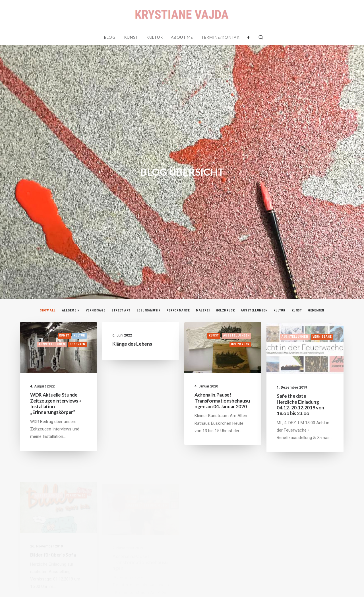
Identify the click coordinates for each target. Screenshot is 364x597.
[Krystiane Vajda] (182, 15)
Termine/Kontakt (222, 37)
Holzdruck (225, 269)
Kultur (154, 37)
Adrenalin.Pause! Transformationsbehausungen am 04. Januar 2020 (222, 363)
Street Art (121, 269)
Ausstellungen (254, 269)
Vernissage (96, 269)
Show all (48, 269)
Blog (110, 37)
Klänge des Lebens (132, 302)
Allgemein (71, 269)
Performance (178, 269)
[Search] (259, 37)
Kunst (131, 37)
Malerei (203, 269)
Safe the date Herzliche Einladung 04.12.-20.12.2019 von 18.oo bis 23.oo (300, 379)
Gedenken (316, 269)
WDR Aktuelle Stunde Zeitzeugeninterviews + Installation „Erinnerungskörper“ (56, 362)
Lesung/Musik (149, 269)
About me (182, 37)
